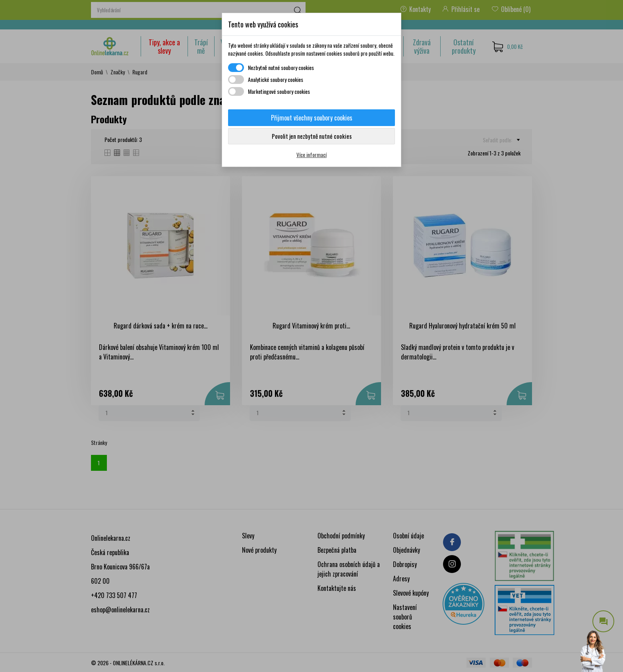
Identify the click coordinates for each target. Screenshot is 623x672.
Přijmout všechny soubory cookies (312, 118)
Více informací (311, 154)
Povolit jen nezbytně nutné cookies (312, 136)
